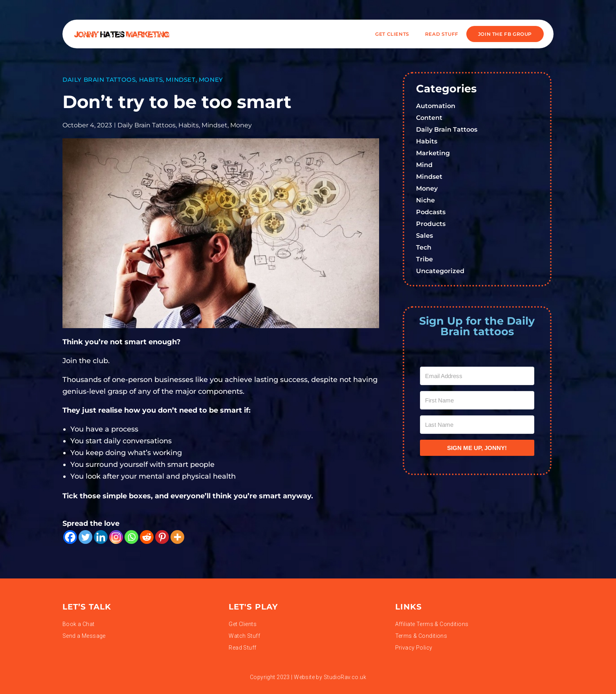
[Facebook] (70, 537)
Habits (151, 80)
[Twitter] (85, 537)
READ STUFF (442, 34)
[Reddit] (147, 537)
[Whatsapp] (131, 537)
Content (429, 118)
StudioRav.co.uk (345, 677)
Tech (424, 247)
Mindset (181, 80)
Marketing (433, 153)
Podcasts (431, 212)
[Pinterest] (162, 537)
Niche (425, 200)
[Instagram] (116, 537)
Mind (424, 165)
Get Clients (392, 34)
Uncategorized (440, 271)
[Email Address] (477, 376)
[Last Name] (477, 425)
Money (211, 80)
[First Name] (477, 400)
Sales (424, 236)
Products (431, 224)
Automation (436, 106)
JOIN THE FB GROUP (505, 34)
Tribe (424, 259)
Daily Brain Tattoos (99, 80)
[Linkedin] (101, 537)
